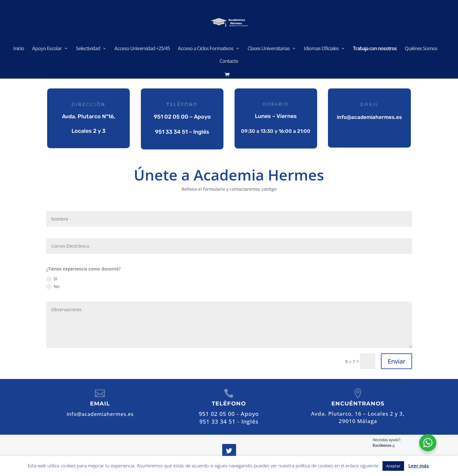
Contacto (229, 62)
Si (52, 279)
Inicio (19, 49)
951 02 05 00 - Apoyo (229, 414)
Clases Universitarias (269, 49)
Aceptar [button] (393, 466)
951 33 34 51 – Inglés (182, 132)
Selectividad (88, 49)
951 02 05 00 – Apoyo (182, 117)
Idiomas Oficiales (321, 49)
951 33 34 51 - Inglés (229, 421)
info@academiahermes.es (369, 117)
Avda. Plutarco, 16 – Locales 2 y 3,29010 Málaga (358, 417)
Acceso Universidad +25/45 (142, 49)
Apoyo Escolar (47, 49)
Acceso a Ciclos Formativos (206, 49)
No (53, 287)
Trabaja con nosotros (375, 49)
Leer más (419, 466)
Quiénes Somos (421, 49)
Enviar (397, 361)
